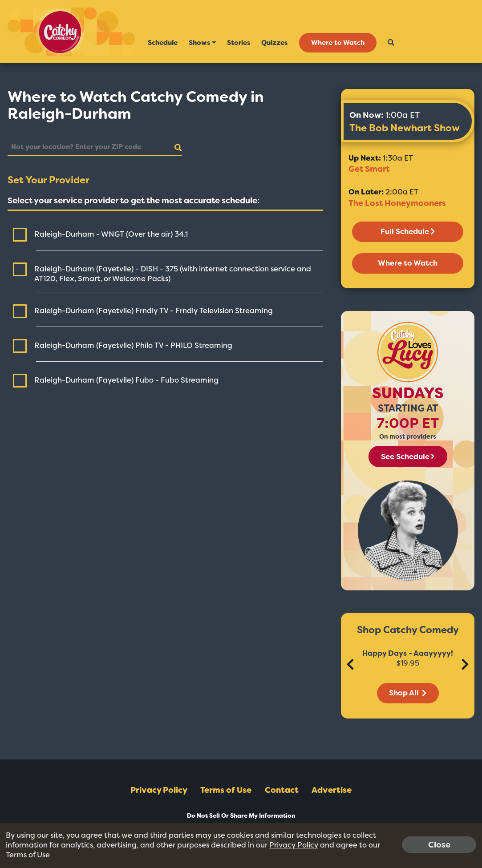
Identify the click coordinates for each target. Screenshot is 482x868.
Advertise (332, 790)
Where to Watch (338, 43)
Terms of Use (226, 790)
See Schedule (408, 456)
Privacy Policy (159, 790)
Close (439, 844)
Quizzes (274, 43)
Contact (282, 790)
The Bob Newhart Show (405, 128)
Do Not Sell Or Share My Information (241, 816)
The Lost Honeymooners (397, 203)
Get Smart (369, 169)
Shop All (408, 693)
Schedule (163, 43)
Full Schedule (408, 231)
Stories (239, 43)
